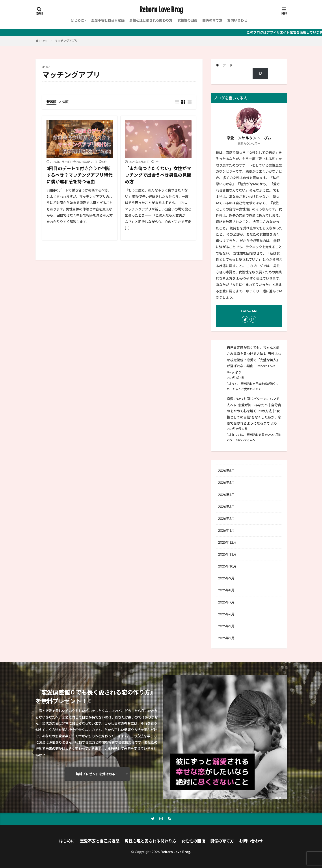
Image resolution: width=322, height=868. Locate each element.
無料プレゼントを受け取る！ (97, 774)
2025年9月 (226, 578)
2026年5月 (226, 482)
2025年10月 (227, 566)
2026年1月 (226, 530)
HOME (44, 41)
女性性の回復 (187, 20)
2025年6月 (226, 614)
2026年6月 (226, 471)
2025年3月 (226, 626)
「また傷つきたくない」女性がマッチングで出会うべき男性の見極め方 (158, 175)
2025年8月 (226, 590)
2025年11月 (227, 554)
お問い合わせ (237, 20)
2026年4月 (226, 495)
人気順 (64, 102)
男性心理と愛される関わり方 (151, 20)
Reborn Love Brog (161, 10)
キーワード (224, 65)
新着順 (51, 102)
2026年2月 (226, 518)
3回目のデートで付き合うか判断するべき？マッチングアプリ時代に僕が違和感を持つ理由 (80, 175)
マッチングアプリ (66, 41)
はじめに (77, 20)
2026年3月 (226, 507)
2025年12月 (227, 542)
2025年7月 (226, 602)
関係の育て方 (212, 20)
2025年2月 (226, 638)
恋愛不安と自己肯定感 (108, 20)
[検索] (260, 74)
